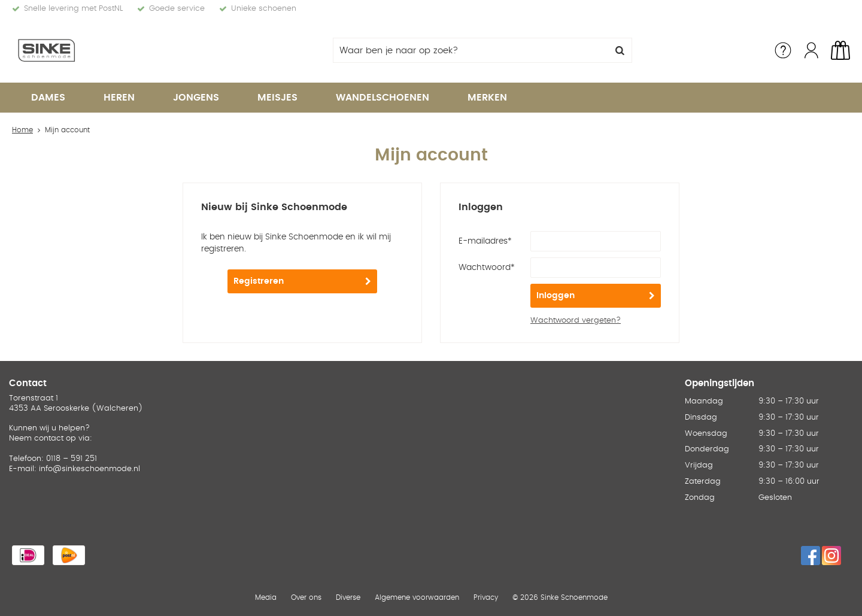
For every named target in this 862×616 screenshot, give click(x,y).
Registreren (259, 281)
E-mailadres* (485, 241)
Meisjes (277, 98)
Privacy (486, 597)
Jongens (196, 98)
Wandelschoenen (383, 98)
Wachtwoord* (487, 268)
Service (783, 50)
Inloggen (556, 296)
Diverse (348, 597)
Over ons (306, 597)
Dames (48, 98)
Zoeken (620, 50)
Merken (487, 98)
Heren (119, 98)
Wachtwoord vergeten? (576, 321)
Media (266, 597)
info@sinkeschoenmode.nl (89, 469)
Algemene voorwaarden (417, 597)
